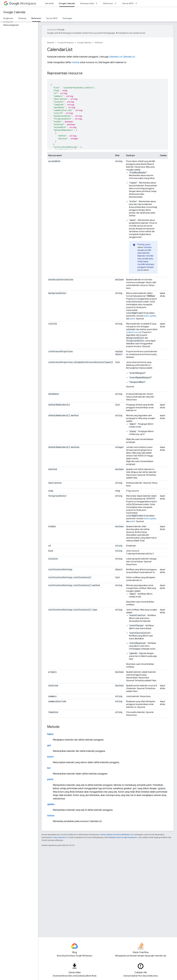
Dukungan (67, 18)
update (153, 316)
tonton (51, 816)
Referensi (108, 3)
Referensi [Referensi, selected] (36, 18)
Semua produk (87, 3)
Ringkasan (8, 18)
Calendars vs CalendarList (122, 57)
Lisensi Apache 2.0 (60, 837)
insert (146, 316)
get (49, 745)
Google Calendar (15, 12)
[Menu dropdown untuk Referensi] (116, 3)
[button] (18, 22)
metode (76, 62)
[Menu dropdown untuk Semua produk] (97, 3)
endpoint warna (133, 332)
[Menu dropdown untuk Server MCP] (137, 3)
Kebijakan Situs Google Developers (123, 837)
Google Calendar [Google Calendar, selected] (67, 3)
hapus (50, 734)
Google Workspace (66, 43)
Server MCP (128, 3)
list (49, 768)
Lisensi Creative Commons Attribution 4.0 (116, 835)
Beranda (50, 3)
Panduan (22, 18)
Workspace (23, 3)
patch (133, 319)
